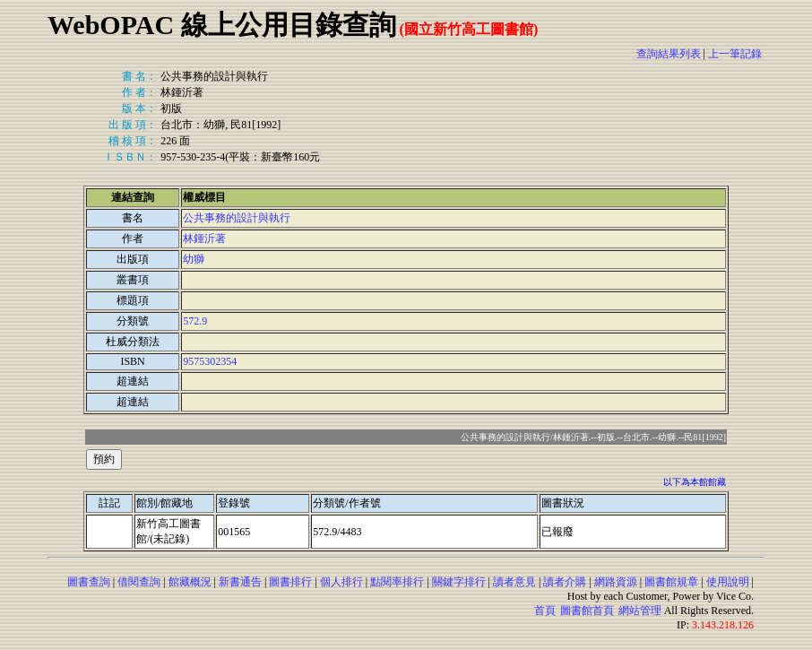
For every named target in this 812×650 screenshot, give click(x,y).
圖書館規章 (671, 582)
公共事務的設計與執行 (237, 218)
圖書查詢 (89, 582)
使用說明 (728, 582)
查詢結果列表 (669, 54)
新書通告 (240, 582)
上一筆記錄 (735, 54)
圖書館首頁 (587, 611)
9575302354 (210, 361)
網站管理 (640, 611)
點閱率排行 (397, 582)
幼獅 (194, 259)
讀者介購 (565, 582)
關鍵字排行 (459, 582)
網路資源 (616, 582)
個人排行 (341, 582)
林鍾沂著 (204, 238)
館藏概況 (190, 582)
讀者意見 (514, 582)
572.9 (195, 321)
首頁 (545, 611)
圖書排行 (290, 582)
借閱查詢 (139, 582)
